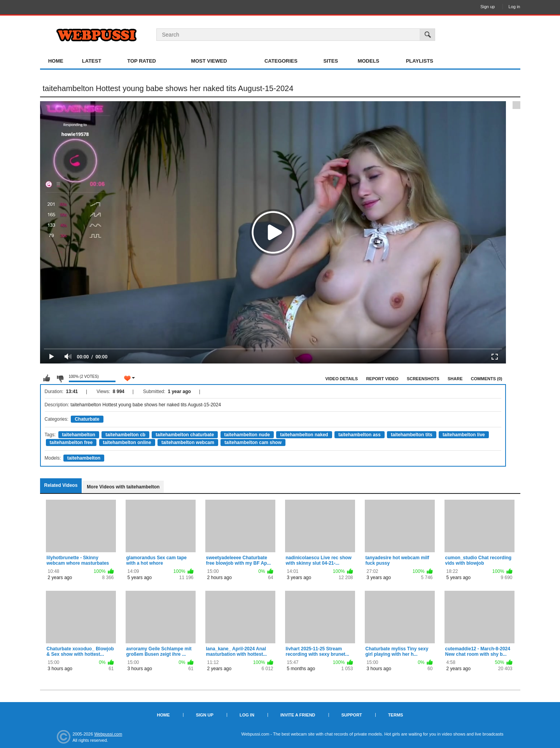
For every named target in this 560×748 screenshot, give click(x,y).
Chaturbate (87, 419)
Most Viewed (209, 61)
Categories (281, 61)
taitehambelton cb (125, 435)
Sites (331, 61)
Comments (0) (487, 379)
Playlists (420, 61)
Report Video (382, 379)
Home (56, 61)
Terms (396, 715)
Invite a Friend (298, 715)
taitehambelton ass (360, 435)
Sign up (487, 7)
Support (352, 715)
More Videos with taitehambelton (123, 487)
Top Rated (142, 61)
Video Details (342, 379)
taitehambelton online (127, 442)
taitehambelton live (464, 435)
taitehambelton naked (304, 435)
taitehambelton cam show (253, 442)
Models (369, 61)
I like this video (47, 378)
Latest (92, 61)
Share (455, 379)
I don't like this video (60, 378)
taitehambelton (79, 435)
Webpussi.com (108, 734)
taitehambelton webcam (188, 442)
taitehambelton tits (412, 435)
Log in (514, 7)
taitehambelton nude (247, 435)
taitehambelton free (71, 442)
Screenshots (423, 379)
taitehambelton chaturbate (185, 435)
